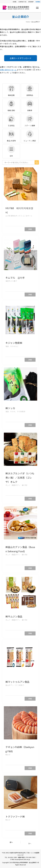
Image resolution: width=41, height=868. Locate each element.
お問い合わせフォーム (8, 70)
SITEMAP (31, 2)
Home (28, 22)
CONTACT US (22, 2)
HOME (15, 2)
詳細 (30, 229)
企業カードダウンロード (21, 58)
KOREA (38, 2)
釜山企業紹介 (36, 22)
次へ (30, 844)
